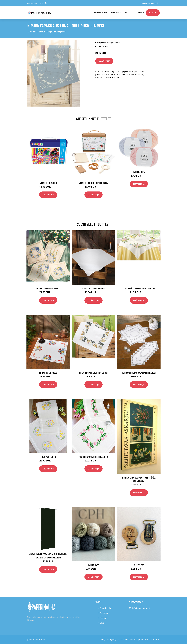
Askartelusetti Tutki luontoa (93, 183)
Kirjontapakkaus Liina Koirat (93, 373)
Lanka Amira (139, 172)
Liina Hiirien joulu (48, 373)
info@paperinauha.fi (150, 3)
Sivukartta (154, 639)
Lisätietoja (104, 61)
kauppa (153, 13)
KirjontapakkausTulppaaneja (94, 457)
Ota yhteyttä (113, 639)
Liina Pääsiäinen (48, 457)
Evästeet (124, 639)
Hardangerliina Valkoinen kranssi (139, 373)
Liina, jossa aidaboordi (93, 288)
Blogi (141, 13)
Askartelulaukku (48, 183)
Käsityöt (130, 13)
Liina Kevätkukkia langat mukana (139, 288)
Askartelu (116, 13)
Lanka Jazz (93, 565)
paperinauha (100, 13)
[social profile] (46, 3)
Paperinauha (106, 608)
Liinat (118, 43)
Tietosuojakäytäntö (139, 639)
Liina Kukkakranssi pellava (48, 288)
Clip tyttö (139, 565)
